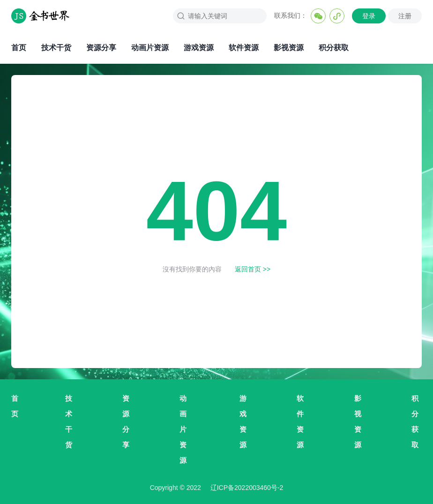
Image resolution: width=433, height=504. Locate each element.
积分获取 (334, 48)
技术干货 (56, 48)
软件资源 (244, 48)
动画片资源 (150, 48)
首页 (19, 48)
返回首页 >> (253, 269)
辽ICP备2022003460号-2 (247, 488)
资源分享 (101, 48)
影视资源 (289, 48)
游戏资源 (199, 48)
